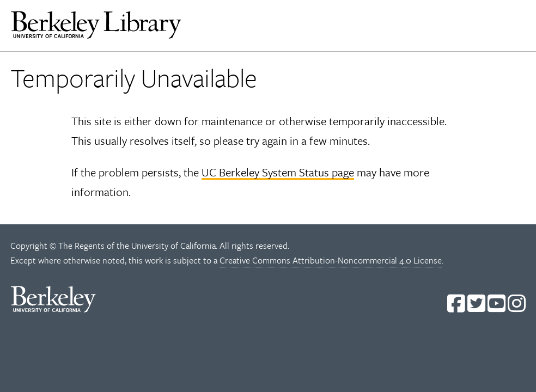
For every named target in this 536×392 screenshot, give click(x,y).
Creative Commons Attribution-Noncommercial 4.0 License (331, 260)
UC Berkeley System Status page (278, 172)
